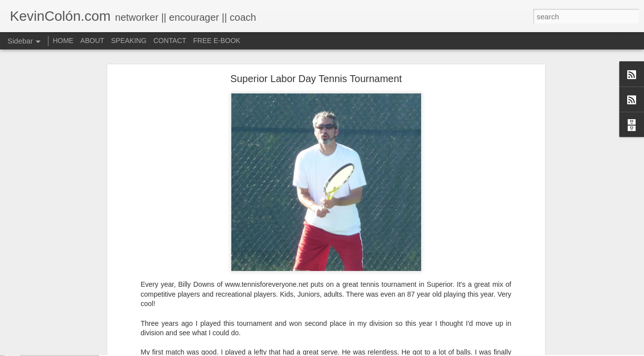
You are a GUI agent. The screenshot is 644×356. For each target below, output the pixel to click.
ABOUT (92, 41)
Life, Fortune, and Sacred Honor (66, 350)
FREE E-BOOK (217, 41)
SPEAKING (129, 41)
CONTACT (170, 41)
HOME (63, 41)
